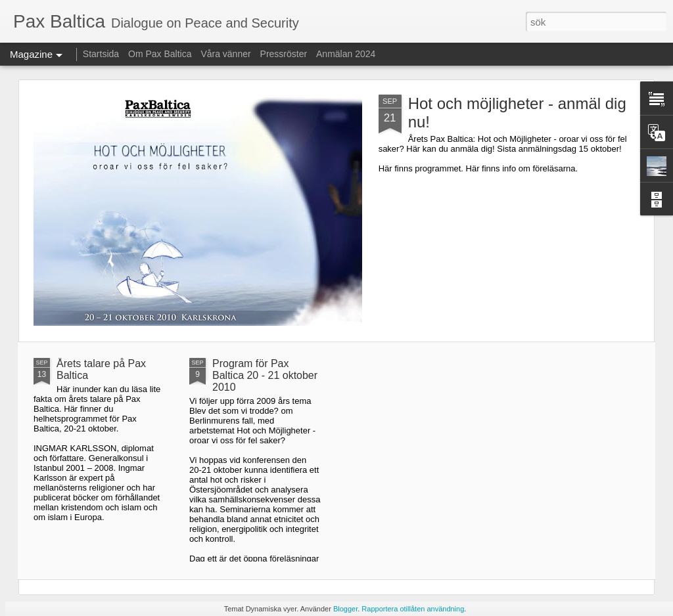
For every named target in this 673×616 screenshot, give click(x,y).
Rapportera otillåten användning (413, 609)
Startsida (101, 54)
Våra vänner (225, 54)
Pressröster (284, 54)
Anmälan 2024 (346, 54)
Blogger (345, 609)
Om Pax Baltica (160, 54)
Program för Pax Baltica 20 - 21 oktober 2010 (265, 375)
